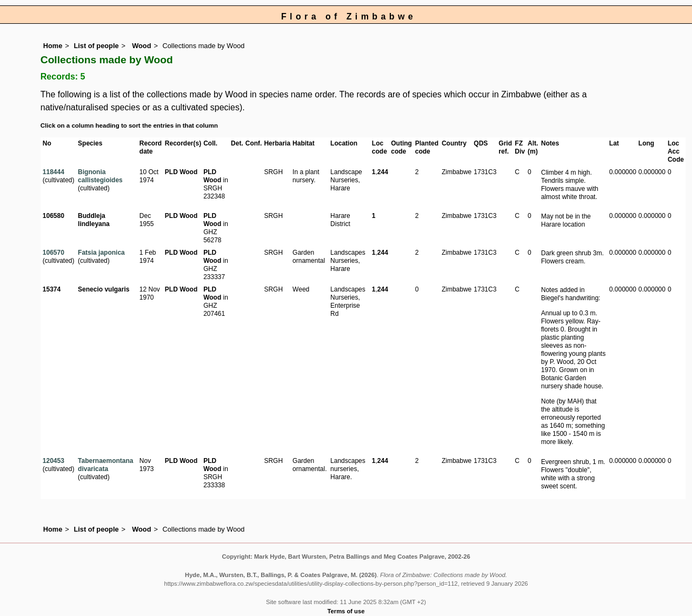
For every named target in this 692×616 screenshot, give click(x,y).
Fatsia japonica (101, 253)
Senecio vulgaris (104, 289)
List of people (96, 46)
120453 (54, 461)
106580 (54, 216)
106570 (54, 253)
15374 (52, 289)
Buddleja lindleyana (94, 220)
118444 (54, 172)
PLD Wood (181, 172)
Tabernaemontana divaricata (105, 465)
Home (53, 46)
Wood (141, 46)
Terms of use (346, 611)
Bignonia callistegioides (100, 176)
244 (383, 172)
